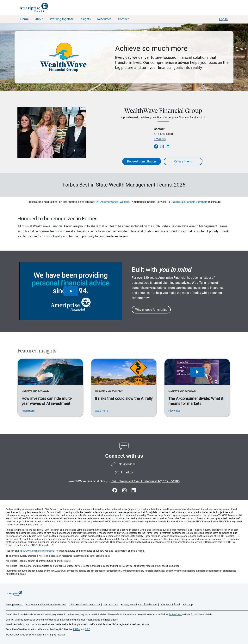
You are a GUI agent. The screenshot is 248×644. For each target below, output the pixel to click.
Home (25, 19)
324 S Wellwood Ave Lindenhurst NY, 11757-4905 (145, 481)
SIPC (88, 629)
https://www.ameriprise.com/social (37, 551)
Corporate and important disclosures (46, 605)
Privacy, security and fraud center (139, 605)
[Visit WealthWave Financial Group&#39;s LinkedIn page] (134, 490)
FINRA (77, 629)
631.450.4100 (163, 134)
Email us (160, 139)
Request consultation (142, 161)
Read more (28, 411)
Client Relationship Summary (190, 202)
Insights (85, 19)
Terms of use (111, 605)
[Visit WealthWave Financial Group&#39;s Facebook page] (115, 490)
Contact (123, 19)
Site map (188, 605)
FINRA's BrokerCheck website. (112, 202)
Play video (174, 411)
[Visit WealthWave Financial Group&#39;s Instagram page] (125, 490)
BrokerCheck (175, 614)
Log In (223, 19)
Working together (62, 19)
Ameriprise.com (14, 605)
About (39, 19)
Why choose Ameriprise (151, 310)
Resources (104, 19)
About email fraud (170, 605)
